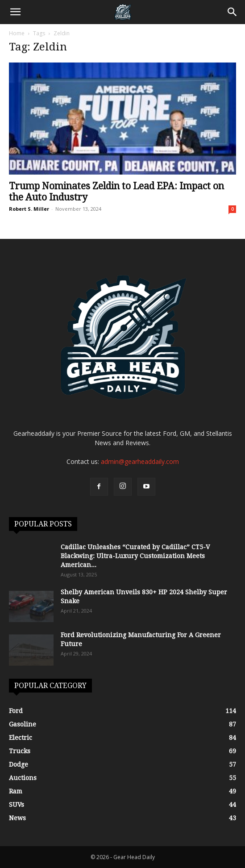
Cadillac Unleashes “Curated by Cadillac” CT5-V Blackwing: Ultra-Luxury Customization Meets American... (135, 556)
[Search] (233, 12)
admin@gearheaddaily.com (140, 461)
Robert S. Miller (29, 209)
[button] (15, 12)
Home (17, 33)
